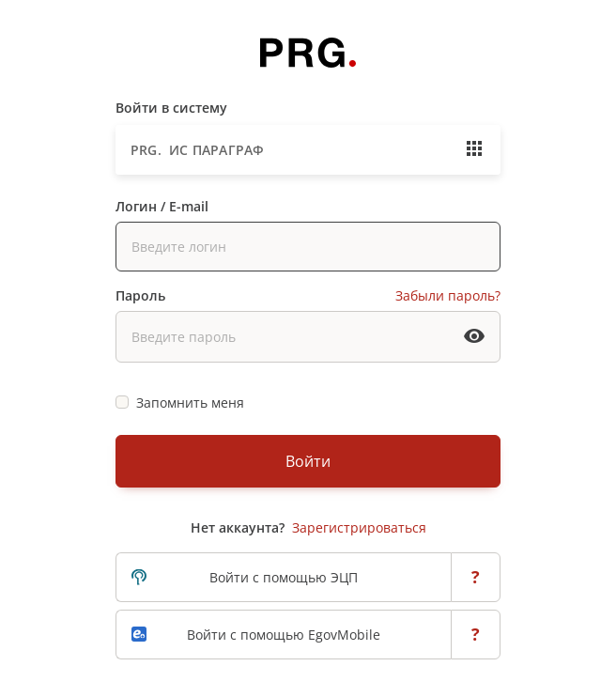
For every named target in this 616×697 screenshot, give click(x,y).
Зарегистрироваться (359, 527)
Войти (308, 461)
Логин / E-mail (162, 206)
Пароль (140, 295)
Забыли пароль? (448, 295)
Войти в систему (171, 108)
